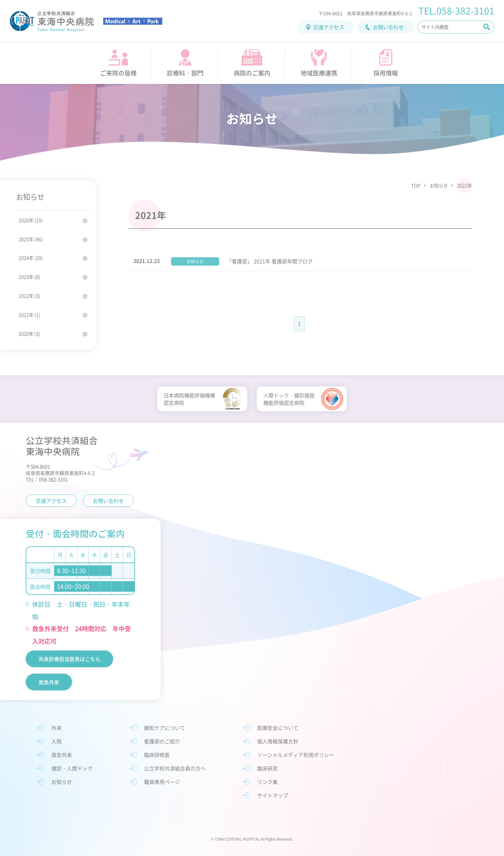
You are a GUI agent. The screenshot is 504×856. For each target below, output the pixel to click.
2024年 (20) (31, 258)
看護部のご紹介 (162, 741)
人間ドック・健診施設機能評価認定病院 (289, 399)
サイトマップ (273, 795)
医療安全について (278, 728)
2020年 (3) (29, 334)
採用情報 (386, 73)
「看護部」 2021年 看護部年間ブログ (270, 261)
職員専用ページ (162, 782)
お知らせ (439, 186)
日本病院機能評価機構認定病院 (189, 399)
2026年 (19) (31, 220)
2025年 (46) (31, 239)
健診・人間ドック (72, 768)
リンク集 (267, 782)
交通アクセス (328, 27)
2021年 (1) (29, 315)
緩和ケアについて (165, 728)
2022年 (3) (29, 296)
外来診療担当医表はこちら (69, 659)
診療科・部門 (185, 73)
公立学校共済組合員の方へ (175, 768)
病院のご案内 (252, 73)
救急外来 (49, 682)
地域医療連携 (319, 73)
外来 (57, 728)
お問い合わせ (388, 27)
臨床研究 (267, 768)
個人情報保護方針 (278, 741)
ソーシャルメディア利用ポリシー (296, 755)
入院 (57, 741)
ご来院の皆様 (118, 73)
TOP (416, 186)
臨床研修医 (157, 755)
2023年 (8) (29, 277)
